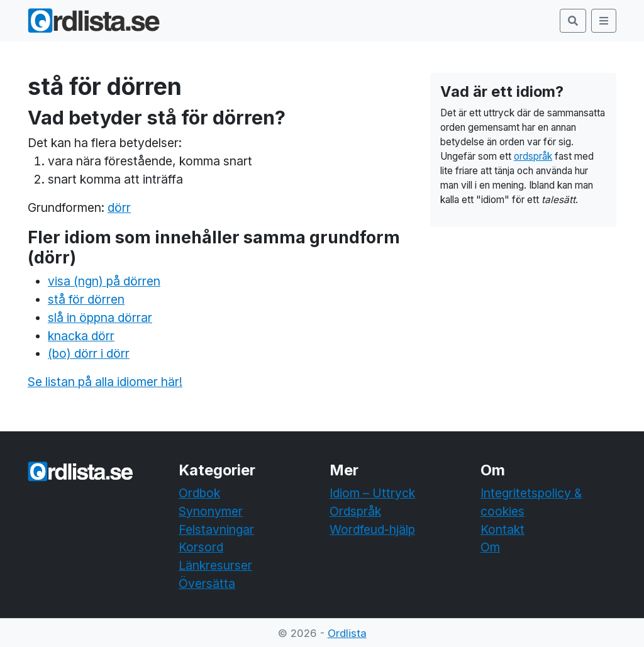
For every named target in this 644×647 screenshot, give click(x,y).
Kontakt (502, 529)
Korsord (201, 547)
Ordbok (199, 493)
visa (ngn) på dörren (104, 281)
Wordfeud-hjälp (372, 529)
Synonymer (211, 511)
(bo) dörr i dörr (89, 353)
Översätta (207, 583)
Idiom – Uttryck (372, 493)
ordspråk (533, 156)
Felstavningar (216, 529)
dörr (119, 207)
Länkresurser (215, 565)
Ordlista (347, 633)
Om (490, 547)
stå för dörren (86, 299)
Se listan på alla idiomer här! (105, 382)
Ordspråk (355, 511)
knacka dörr (81, 336)
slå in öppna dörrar (100, 318)
